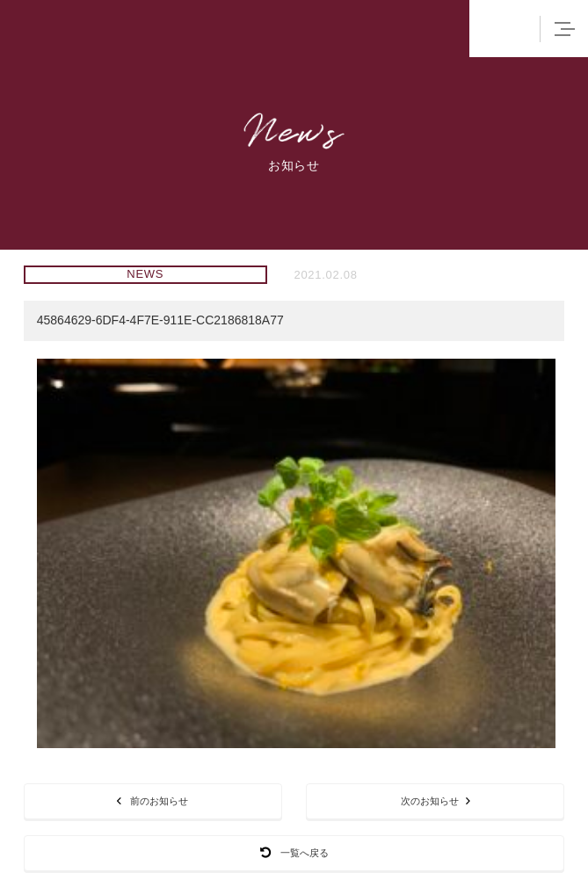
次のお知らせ (436, 800)
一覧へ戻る (294, 852)
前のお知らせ (152, 800)
